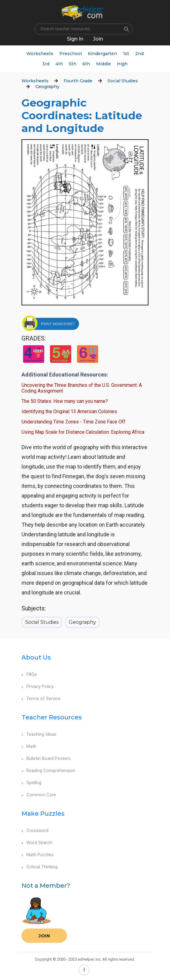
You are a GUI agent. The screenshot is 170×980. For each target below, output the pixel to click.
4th (59, 64)
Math (29, 746)
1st (126, 54)
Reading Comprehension (48, 771)
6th (86, 64)
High (122, 64)
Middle (103, 64)
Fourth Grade (78, 81)
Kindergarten (102, 54)
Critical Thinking (40, 867)
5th (73, 64)
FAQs (29, 674)
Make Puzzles (43, 814)
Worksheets (40, 54)
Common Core (39, 795)
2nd (139, 54)
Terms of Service (41, 699)
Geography (47, 87)
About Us (36, 657)
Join (44, 936)
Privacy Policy (38, 686)
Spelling (32, 783)
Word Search (37, 843)
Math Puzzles (37, 855)
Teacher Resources (52, 717)
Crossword (35, 830)
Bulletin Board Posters (46, 758)
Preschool (71, 54)
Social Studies (123, 81)
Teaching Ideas (39, 734)
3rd (46, 64)
